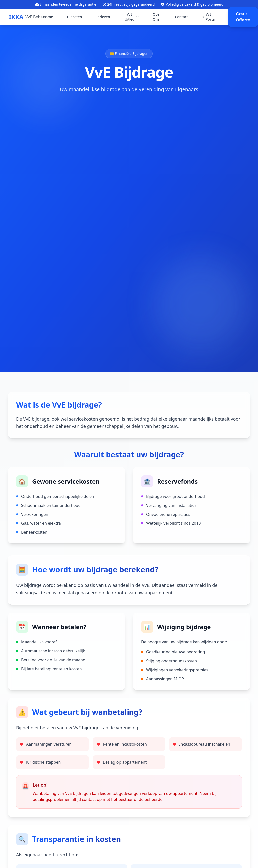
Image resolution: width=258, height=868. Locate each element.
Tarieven (103, 17)
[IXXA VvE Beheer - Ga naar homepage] (28, 17)
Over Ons (157, 17)
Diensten (74, 17)
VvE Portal (209, 17)
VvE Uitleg (132, 17)
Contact (181, 17)
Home (48, 17)
